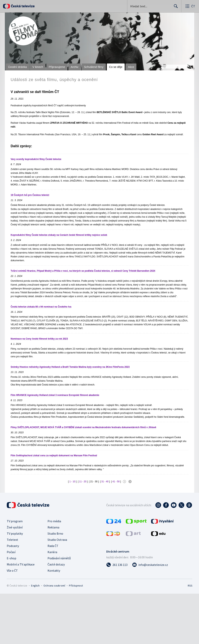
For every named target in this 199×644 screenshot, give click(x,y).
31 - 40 (105, 482)
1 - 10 (72, 482)
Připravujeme (57, 67)
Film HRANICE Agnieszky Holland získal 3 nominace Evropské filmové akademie (55, 395)
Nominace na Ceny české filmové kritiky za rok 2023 (39, 339)
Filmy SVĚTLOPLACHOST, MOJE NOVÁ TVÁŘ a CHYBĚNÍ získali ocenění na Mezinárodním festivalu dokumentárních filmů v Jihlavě (83, 427)
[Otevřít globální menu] (190, 6)
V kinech (38, 67)
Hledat (175, 8)
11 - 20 (83, 482)
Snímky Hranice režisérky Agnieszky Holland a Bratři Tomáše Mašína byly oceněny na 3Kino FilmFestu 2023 (70, 367)
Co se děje (116, 67)
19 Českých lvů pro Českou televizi (30, 195)
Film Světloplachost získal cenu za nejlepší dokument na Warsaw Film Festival (54, 456)
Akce (131, 67)
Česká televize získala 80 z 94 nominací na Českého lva (41, 307)
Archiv (75, 67)
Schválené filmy (94, 67)
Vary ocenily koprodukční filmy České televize (36, 159)
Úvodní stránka (17, 67)
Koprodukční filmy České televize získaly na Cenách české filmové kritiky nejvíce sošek (59, 235)
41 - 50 (116, 482)
